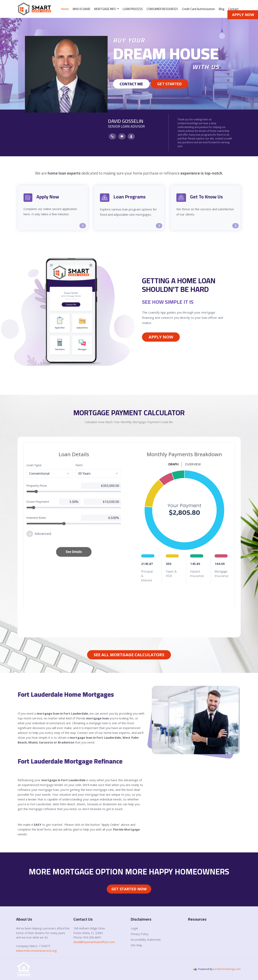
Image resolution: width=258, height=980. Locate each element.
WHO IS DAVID (81, 9)
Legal (134, 928)
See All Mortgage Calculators (129, 655)
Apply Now (161, 337)
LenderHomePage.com (227, 969)
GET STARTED (170, 84)
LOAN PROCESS (133, 9)
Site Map (136, 945)
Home (65, 9)
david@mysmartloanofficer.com (94, 942)
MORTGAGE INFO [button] (105, 9)
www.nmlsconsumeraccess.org (36, 951)
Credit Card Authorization (198, 9)
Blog (222, 9)
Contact (233, 9)
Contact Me (131, 84)
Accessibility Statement (146, 940)
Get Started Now (129, 889)
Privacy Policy (140, 934)
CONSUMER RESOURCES (162, 9)
